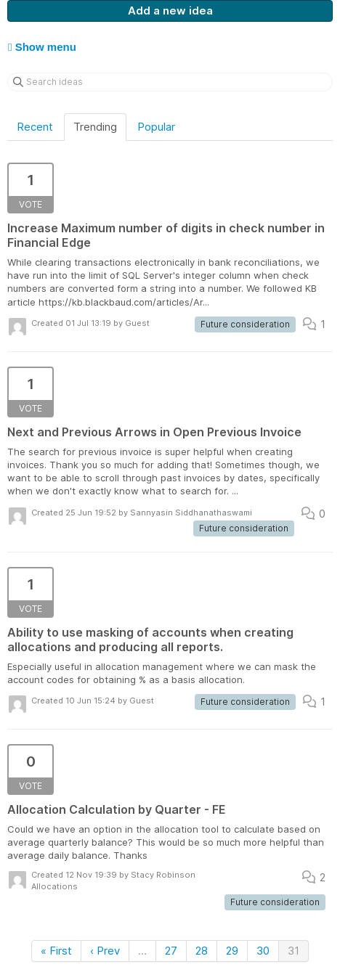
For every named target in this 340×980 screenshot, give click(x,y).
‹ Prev (105, 951)
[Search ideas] (170, 82)
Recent (35, 127)
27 (171, 951)
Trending (95, 127)
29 (232, 951)
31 (294, 951)
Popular (156, 127)
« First (56, 951)
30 (263, 951)
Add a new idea (170, 11)
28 (202, 951)
